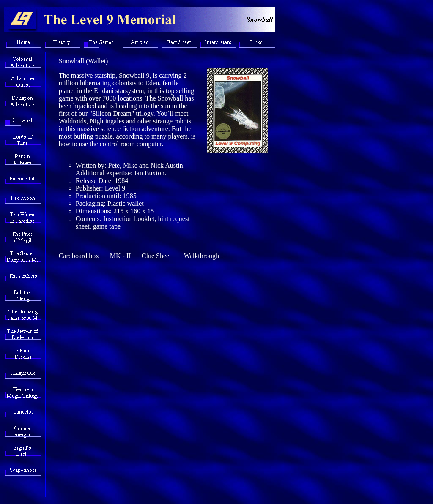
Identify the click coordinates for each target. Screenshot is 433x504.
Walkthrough (201, 256)
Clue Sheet (156, 256)
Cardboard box (79, 256)
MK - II (121, 256)
